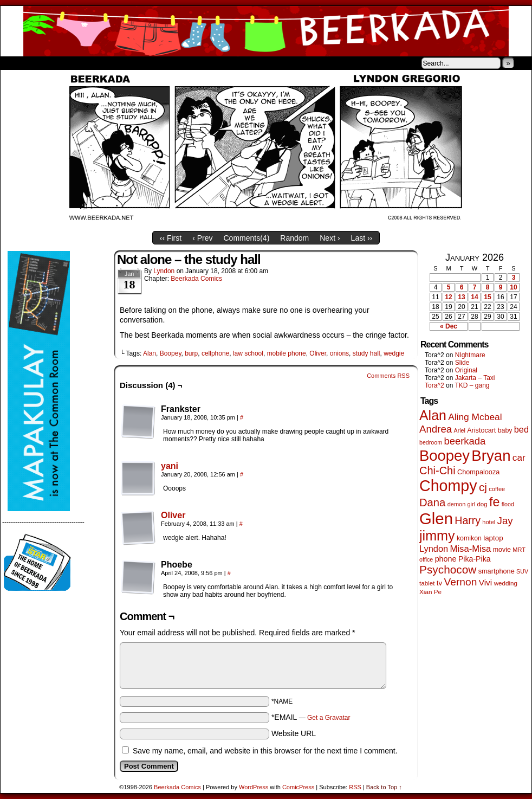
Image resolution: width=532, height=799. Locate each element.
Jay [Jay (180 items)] (505, 521)
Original (466, 370)
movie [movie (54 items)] (502, 550)
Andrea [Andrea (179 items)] (436, 429)
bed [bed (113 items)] (521, 429)
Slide (462, 363)
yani (170, 466)
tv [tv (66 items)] (440, 583)
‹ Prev (202, 238)
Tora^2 (434, 385)
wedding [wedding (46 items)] (506, 583)
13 (461, 297)
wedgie (394, 353)
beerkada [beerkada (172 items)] (465, 441)
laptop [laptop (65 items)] (493, 538)
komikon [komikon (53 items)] (469, 538)
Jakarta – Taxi (475, 378)
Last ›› (362, 238)
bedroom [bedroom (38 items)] (431, 442)
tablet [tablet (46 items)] (427, 583)
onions (339, 353)
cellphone (215, 353)
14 (474, 297)
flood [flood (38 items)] (508, 504)
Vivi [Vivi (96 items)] (486, 582)
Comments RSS (388, 376)
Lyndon (164, 271)
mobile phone (287, 353)
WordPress (254, 787)
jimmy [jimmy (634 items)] (437, 536)
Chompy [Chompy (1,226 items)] (448, 486)
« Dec (449, 326)
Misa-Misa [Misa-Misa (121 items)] (471, 549)
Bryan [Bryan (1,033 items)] (491, 456)
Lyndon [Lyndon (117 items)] (434, 549)
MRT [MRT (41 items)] (519, 550)
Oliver (318, 353)
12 (448, 297)
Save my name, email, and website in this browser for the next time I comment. (265, 751)
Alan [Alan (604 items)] (433, 415)
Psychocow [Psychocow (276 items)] (448, 569)
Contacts (122, 63)
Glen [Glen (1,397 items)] (436, 518)
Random (294, 238)
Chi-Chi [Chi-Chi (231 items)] (437, 471)
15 (487, 297)
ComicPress (298, 787)
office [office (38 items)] (426, 559)
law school (248, 353)
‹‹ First (171, 238)
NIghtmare (470, 355)
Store (81, 63)
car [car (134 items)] (519, 458)
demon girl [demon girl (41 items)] (461, 504)
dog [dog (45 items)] (482, 504)
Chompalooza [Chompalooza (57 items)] (478, 472)
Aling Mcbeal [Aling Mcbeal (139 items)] (475, 417)
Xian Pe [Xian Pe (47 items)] (430, 592)
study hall (366, 353)
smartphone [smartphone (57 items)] (497, 571)
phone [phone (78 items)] (446, 559)
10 (513, 287)
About (48, 63)
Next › (330, 238)
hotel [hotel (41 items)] (489, 522)
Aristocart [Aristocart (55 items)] (481, 430)
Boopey (171, 353)
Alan (150, 353)
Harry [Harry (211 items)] (468, 520)
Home (16, 63)
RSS (355, 787)
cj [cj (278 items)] (483, 487)
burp (191, 353)
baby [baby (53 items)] (505, 430)
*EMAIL (311, 717)
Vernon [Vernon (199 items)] (461, 582)
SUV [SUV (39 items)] (522, 571)
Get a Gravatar (329, 718)
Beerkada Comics (266, 31)
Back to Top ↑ (384, 787)
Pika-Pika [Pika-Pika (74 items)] (475, 559)
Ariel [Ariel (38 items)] (460, 430)
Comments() (247, 238)
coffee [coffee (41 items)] (497, 489)
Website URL (294, 733)
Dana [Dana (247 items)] (432, 502)
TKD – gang (472, 385)
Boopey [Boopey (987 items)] (445, 456)
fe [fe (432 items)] (494, 502)
